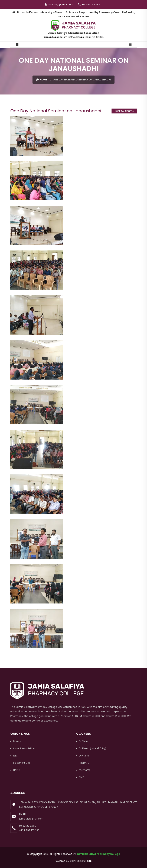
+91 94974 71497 (89, 4)
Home (42, 80)
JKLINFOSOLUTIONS (81, 861)
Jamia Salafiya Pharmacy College (98, 854)
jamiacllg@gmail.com (31, 819)
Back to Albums (124, 111)
